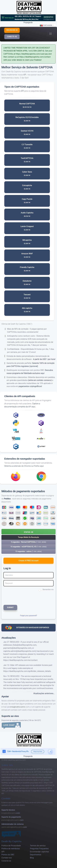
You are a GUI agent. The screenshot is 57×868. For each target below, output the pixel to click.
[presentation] (19, 598)
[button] (28, 532)
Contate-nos (7, 858)
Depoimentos (36, 855)
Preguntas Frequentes (39, 849)
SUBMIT (10, 607)
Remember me (48, 590)
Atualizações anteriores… (44, 693)
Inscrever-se (12, 30)
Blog (32, 858)
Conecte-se (12, 37)
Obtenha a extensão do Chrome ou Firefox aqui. (24, 466)
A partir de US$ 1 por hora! (44, 359)
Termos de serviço (38, 846)
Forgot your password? (28, 616)
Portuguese (46, 25)
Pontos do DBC (8, 855)
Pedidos (7, 499)
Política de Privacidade (11, 846)
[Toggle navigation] (50, 34)
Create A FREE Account (28, 561)
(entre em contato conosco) (40, 380)
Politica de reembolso (11, 849)
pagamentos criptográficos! (30, 386)
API (25, 75)
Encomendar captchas (39, 852)
